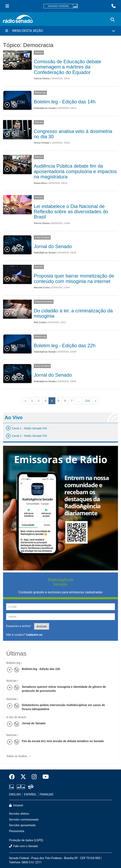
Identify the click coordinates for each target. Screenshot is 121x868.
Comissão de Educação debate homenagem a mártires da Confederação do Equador (67, 67)
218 (87, 401)
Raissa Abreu (40, 183)
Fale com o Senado (24, 846)
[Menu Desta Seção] (60, 31)
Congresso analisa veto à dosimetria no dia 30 (73, 134)
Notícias (39, 53)
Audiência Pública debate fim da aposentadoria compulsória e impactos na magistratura (75, 171)
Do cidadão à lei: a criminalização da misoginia (73, 313)
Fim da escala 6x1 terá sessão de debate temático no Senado (63, 741)
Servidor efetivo (19, 814)
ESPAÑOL (30, 795)
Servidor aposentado (22, 825)
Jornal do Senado (53, 246)
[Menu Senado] (7, 6)
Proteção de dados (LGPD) (26, 840)
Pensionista (17, 831)
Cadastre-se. (35, 635)
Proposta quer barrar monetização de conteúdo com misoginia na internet (74, 278)
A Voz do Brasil (42, 237)
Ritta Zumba (40, 322)
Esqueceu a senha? (19, 626)
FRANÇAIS (46, 795)
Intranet (16, 805)
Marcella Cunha (42, 287)
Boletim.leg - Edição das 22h (65, 346)
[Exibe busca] (113, 20)
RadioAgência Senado (45, 108)
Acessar (42, 626)
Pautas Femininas (44, 302)
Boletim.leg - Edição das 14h (65, 102)
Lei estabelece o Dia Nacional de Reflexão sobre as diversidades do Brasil (71, 212)
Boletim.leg (40, 93)
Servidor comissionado (24, 820)
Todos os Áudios (19, 755)
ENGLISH (15, 795)
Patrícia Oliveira (42, 78)
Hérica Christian (42, 143)
